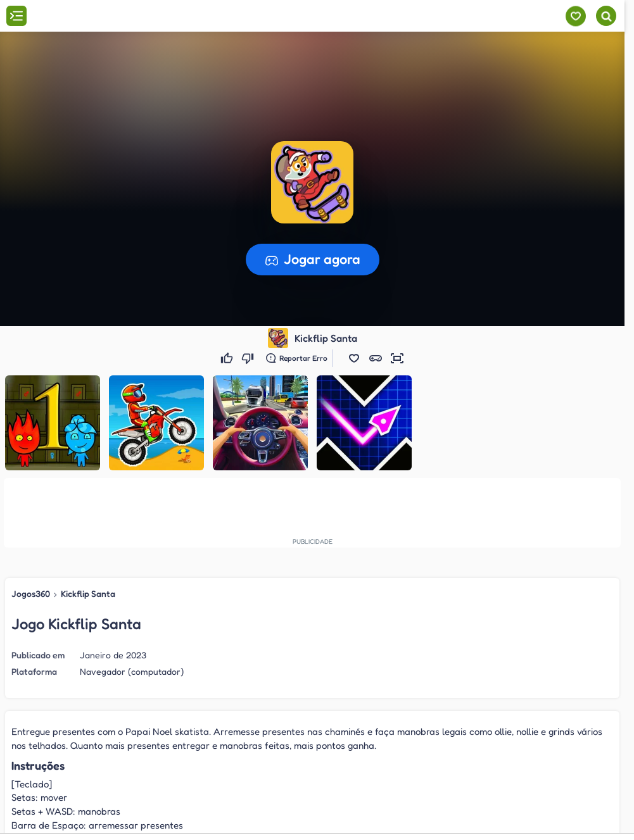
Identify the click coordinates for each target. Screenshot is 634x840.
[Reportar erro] (297, 358)
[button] (354, 358)
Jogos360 (31, 593)
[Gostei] (228, 358)
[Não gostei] (249, 358)
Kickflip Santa (88, 593)
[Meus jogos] (575, 16)
